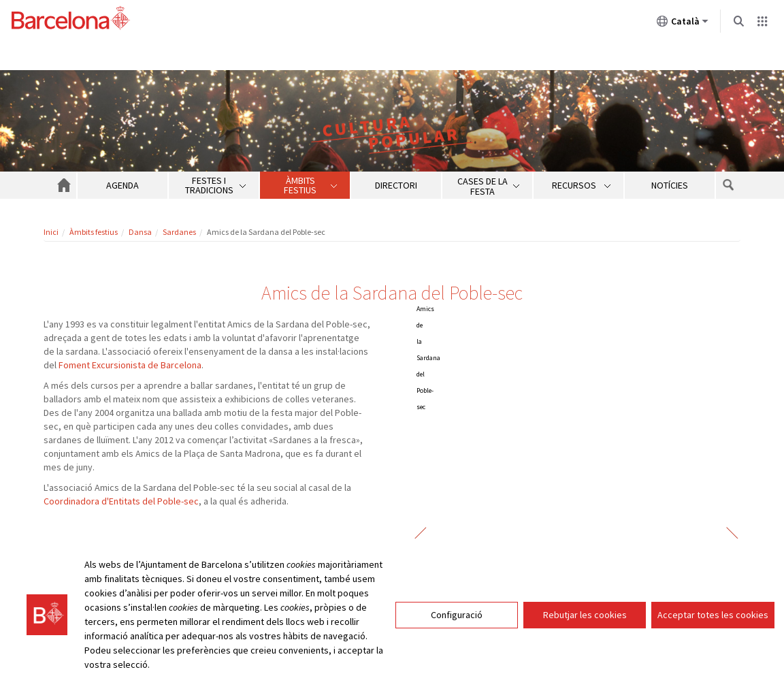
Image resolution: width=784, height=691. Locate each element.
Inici (51, 232)
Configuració (457, 615)
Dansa (140, 232)
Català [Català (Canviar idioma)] (683, 24)
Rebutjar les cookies (585, 615)
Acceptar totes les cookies (713, 615)
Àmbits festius (94, 232)
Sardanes (179, 232)
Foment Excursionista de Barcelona (130, 365)
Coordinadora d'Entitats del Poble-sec (121, 501)
